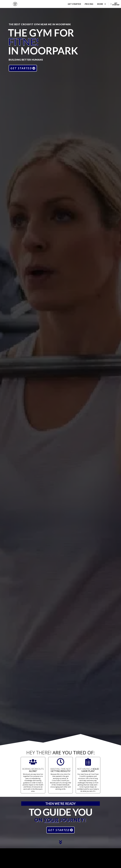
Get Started (74, 4)
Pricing (89, 4)
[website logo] (15, 4)
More (102, 4)
